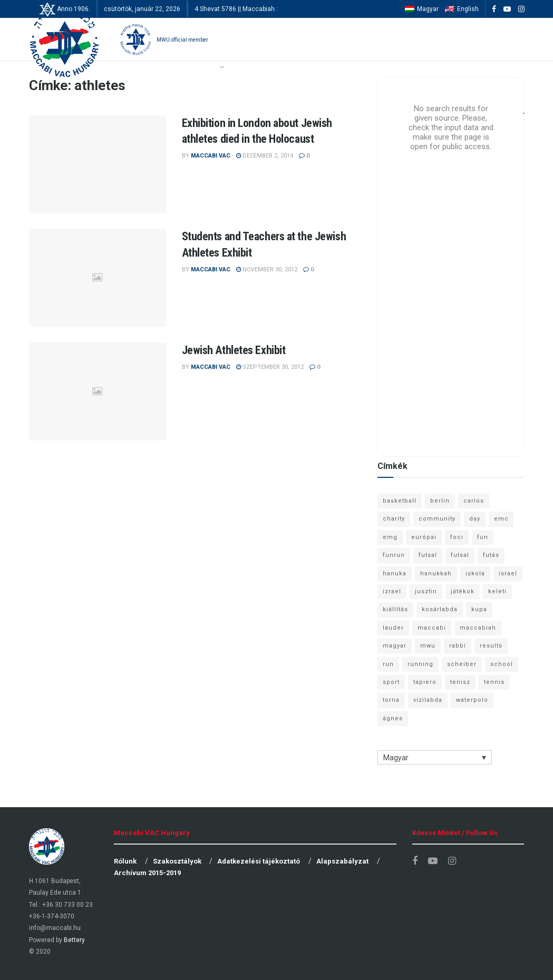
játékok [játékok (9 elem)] (463, 591)
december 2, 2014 (265, 156)
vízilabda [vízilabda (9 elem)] (428, 700)
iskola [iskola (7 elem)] (475, 574)
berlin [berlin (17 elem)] (440, 501)
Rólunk (125, 861)
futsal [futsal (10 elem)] (460, 555)
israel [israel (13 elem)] (508, 574)
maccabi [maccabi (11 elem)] (432, 628)
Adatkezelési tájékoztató (259, 861)
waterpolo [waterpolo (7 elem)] (472, 700)
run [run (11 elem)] (388, 664)
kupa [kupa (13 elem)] (479, 609)
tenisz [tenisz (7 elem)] (460, 682)
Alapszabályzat (342, 861)
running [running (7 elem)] (420, 664)
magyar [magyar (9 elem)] (395, 646)
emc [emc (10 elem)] (501, 519)
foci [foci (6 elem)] (457, 537)
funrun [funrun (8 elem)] (394, 555)
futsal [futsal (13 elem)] (428, 555)
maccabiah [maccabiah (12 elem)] (478, 628)
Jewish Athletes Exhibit (234, 350)
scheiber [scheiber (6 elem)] (462, 664)
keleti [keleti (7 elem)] (497, 591)
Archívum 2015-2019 (147, 873)
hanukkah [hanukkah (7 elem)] (436, 574)
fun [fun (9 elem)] (483, 537)
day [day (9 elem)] (475, 519)
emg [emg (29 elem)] (390, 537)
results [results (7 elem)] (491, 646)
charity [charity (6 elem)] (394, 519)
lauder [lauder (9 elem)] (393, 628)
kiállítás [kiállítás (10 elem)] (395, 609)
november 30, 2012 (267, 269)
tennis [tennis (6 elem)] (494, 682)
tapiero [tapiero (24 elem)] (425, 682)
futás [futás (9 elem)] (491, 555)
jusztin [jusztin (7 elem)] (426, 591)
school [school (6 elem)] (502, 664)
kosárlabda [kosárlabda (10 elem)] (440, 609)
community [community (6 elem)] (437, 519)
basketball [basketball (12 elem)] (400, 501)
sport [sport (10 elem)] (391, 682)
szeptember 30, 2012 (270, 367)
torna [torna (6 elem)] (391, 700)
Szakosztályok (177, 861)
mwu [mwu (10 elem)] (428, 646)
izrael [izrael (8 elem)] (392, 591)
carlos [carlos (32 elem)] (474, 501)
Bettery (74, 940)
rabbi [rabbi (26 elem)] (458, 646)
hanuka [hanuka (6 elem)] (395, 574)
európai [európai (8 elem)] (424, 537)
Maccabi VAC (211, 156)
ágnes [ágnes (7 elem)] (393, 718)
